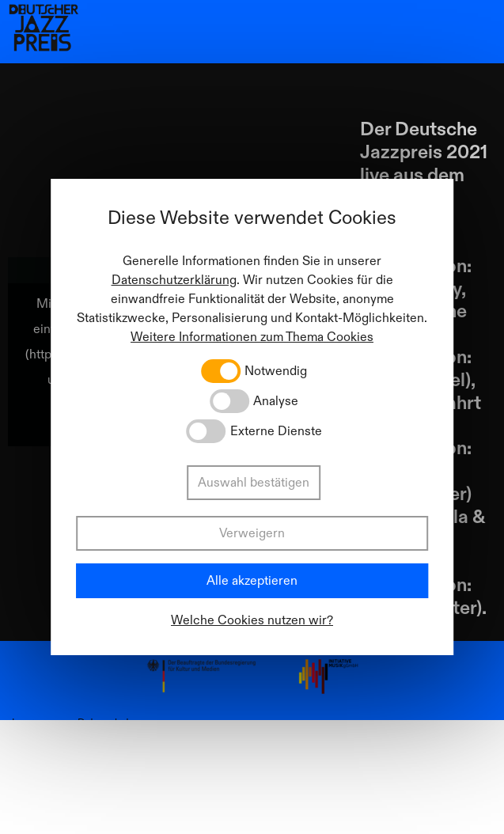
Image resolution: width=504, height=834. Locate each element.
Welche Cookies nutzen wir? (252, 620)
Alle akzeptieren (252, 581)
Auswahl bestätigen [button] (254, 483)
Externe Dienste (276, 431)
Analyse (276, 401)
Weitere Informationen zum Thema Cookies (252, 337)
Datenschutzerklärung (174, 280)
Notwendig (276, 371)
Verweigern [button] (252, 533)
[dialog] (252, 417)
